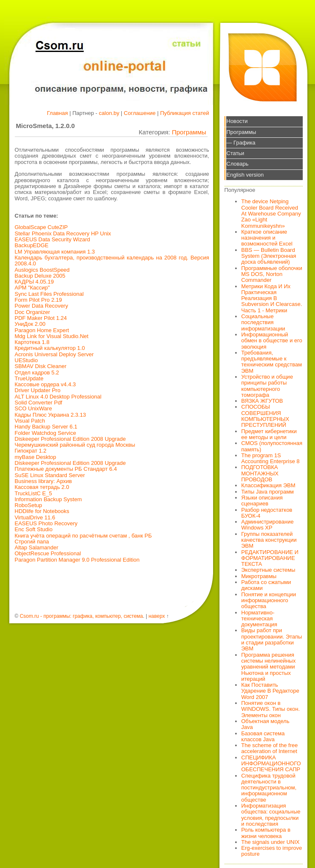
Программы (189, 132)
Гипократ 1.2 (31, 451)
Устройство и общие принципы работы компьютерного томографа (267, 386)
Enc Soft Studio (34, 529)
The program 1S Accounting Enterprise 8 (271, 458)
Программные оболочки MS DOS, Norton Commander (272, 274)
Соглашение (140, 113)
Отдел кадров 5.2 (37, 373)
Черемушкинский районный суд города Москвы (75, 445)
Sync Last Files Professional (49, 294)
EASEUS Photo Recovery (46, 523)
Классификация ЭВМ (268, 485)
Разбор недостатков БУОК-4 (267, 513)
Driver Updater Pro (38, 390)
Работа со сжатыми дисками (266, 585)
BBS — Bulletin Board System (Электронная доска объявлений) (269, 256)
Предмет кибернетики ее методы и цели (269, 434)
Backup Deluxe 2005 (40, 276)
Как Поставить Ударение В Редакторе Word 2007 (270, 691)
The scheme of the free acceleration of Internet (270, 748)
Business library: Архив (43, 481)
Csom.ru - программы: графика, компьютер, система (81, 616)
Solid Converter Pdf (39, 403)
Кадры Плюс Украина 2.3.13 (51, 415)
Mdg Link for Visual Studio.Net (52, 336)
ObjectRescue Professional (48, 553)
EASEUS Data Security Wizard (52, 239)
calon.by (109, 113)
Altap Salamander (37, 547)
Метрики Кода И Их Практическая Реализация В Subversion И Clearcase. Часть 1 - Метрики (272, 298)
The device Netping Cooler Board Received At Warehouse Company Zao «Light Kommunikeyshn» (271, 213)
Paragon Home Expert (42, 330)
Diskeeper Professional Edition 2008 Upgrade (70, 439)
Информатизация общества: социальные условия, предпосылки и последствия (271, 815)
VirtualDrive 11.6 (35, 517)
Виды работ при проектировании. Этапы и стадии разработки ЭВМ (272, 639)
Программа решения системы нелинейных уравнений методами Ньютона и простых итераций (269, 667)
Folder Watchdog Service (45, 433)
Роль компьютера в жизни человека (266, 833)
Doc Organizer (33, 312)
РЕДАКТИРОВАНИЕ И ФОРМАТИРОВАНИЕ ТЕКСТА (270, 558)
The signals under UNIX (271, 842)
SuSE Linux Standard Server (50, 475)
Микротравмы (259, 576)
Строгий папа (32, 542)
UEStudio (26, 360)
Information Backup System (48, 499)
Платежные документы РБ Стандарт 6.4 (66, 469)
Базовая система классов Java (263, 736)
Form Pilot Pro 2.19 (38, 300)
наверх (157, 616)
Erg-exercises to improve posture (272, 851)
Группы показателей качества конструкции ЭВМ (269, 540)
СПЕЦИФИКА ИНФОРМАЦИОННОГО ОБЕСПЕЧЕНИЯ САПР (271, 764)
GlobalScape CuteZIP (41, 227)
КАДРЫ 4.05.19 (34, 282)
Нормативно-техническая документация (259, 619)
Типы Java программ (268, 492)
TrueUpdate (29, 378)
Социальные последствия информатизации (263, 322)
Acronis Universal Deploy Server (54, 354)
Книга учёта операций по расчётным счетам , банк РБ (84, 536)
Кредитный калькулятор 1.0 (50, 348)
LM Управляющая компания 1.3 (55, 252)
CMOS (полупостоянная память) (272, 446)
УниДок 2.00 (30, 324)
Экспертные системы (268, 570)
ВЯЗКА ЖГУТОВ (262, 401)
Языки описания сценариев (262, 501)
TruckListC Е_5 (33, 493)
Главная (57, 113)
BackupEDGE (32, 245)
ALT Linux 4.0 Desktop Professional (58, 397)
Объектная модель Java (266, 724)
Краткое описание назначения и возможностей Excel (267, 238)
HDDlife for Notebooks (42, 511)
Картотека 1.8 (32, 342)
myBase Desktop (36, 457)
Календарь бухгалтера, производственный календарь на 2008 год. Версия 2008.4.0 (112, 261)
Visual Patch (30, 421)
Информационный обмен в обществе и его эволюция (272, 341)
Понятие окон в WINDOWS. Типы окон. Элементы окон (271, 709)
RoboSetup (29, 505)
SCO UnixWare (33, 408)
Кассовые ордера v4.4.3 (45, 384)
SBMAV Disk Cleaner (41, 366)
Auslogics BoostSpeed (42, 270)
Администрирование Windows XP (268, 525)
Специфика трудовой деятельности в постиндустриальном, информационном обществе (269, 788)
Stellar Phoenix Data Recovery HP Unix (63, 233)
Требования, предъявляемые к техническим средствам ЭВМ (272, 362)
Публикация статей (185, 113)
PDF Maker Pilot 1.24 (41, 318)
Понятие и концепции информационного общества (269, 601)
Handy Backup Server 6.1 (46, 427)
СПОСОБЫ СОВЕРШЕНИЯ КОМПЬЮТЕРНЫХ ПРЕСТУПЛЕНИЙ (266, 416)
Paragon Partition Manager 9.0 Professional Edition (77, 560)
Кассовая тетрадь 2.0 (42, 487)
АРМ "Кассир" (32, 288)
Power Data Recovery (41, 306)
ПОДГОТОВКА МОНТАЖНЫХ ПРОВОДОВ (260, 473)
